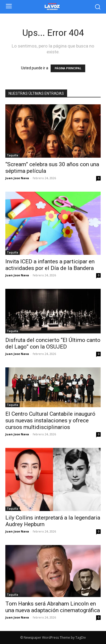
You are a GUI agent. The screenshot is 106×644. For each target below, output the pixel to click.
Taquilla (13, 155)
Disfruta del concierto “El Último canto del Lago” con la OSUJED (53, 343)
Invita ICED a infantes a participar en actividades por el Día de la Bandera (50, 265)
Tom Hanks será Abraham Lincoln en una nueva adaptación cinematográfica (53, 607)
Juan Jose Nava (17, 178)
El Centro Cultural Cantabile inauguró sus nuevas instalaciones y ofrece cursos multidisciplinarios (50, 420)
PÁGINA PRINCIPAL (68, 68)
